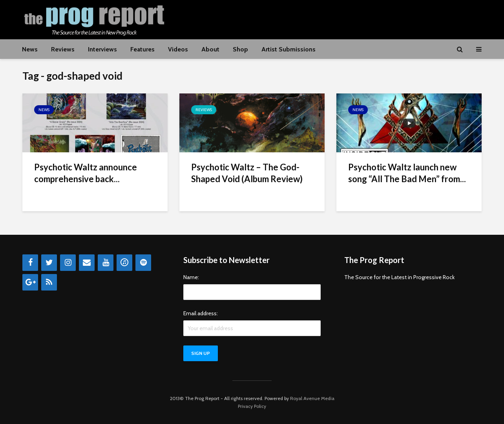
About (210, 49)
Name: (191, 277)
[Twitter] (49, 263)
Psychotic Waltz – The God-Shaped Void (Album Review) (247, 173)
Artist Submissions (289, 49)
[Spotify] (143, 263)
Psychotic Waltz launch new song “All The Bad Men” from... (407, 173)
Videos (178, 49)
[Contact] (87, 263)
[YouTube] (106, 263)
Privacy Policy (252, 406)
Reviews (63, 49)
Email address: (201, 313)
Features (142, 49)
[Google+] (30, 282)
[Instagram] (68, 263)
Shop (240, 49)
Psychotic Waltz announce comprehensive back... (86, 173)
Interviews (102, 49)
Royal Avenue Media (312, 398)
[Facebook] (30, 263)
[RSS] (49, 282)
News (30, 49)
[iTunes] (124, 263)
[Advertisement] (339, 18)
